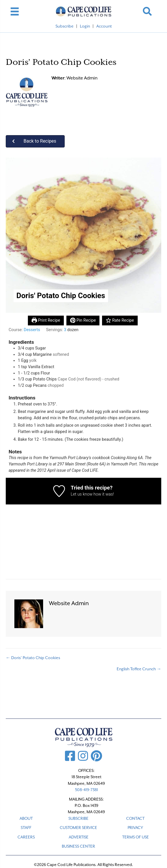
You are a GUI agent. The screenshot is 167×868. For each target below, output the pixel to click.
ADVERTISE (79, 837)
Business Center (78, 846)
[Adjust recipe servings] (65, 330)
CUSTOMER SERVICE (78, 828)
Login (85, 26)
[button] (147, 11)
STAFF (26, 828)
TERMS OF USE (136, 837)
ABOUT (26, 818)
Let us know (82, 494)
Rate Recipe (120, 320)
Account (104, 26)
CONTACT (135, 818)
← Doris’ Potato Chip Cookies (33, 658)
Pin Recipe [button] (83, 320)
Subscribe (65, 26)
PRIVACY (135, 828)
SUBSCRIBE (78, 818)
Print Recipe (46, 320)
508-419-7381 (87, 790)
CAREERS (26, 837)
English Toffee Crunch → (139, 669)
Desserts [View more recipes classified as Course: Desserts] (32, 330)
